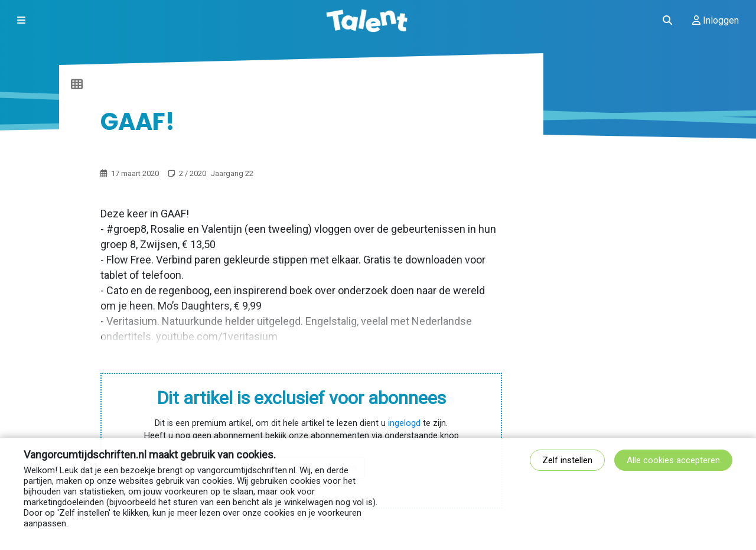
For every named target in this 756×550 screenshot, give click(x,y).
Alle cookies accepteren (673, 460)
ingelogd (404, 423)
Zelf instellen (567, 460)
